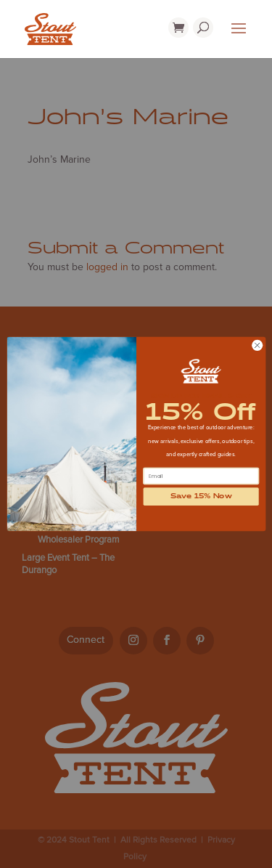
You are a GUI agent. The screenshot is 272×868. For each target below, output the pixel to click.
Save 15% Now (201, 497)
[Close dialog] (257, 345)
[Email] (201, 476)
